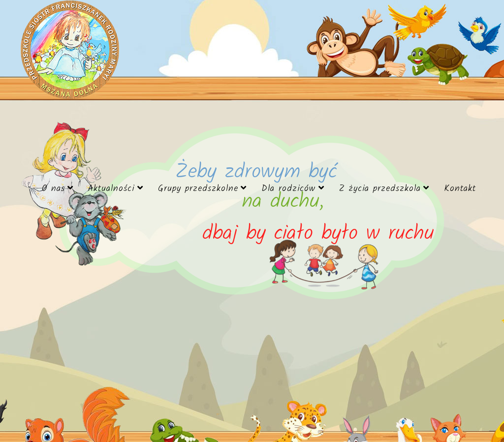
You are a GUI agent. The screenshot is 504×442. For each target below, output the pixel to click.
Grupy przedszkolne (198, 189)
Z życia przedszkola (380, 189)
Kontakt (460, 189)
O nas (53, 189)
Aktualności (111, 189)
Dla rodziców (288, 189)
